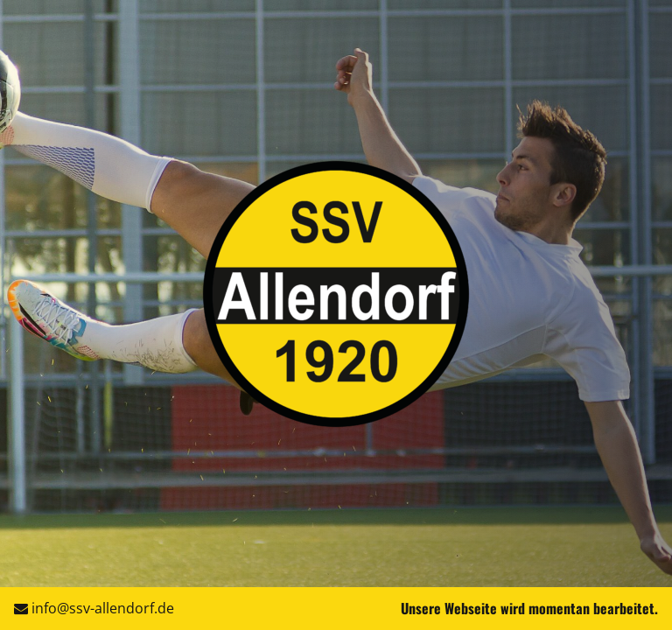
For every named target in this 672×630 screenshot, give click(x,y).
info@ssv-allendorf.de (103, 608)
